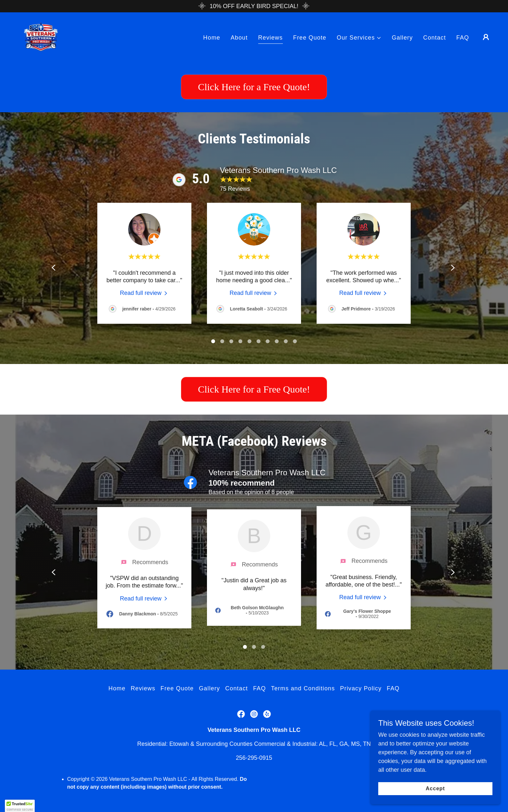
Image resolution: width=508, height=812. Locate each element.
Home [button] (117, 712)
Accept (435, 788)
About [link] (239, 38)
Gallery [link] (402, 38)
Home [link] (212, 38)
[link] (41, 37)
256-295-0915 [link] (254, 782)
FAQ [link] (463, 38)
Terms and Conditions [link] (303, 712)
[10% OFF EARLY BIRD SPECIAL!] (254, 6)
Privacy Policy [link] (361, 712)
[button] (359, 38)
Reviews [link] (271, 38)
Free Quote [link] (310, 38)
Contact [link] (435, 38)
